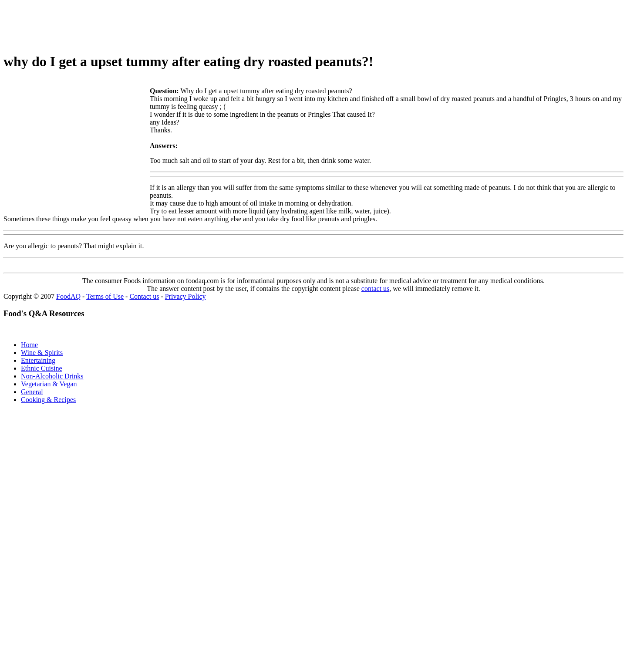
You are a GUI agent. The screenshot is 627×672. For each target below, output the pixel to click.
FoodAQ (68, 296)
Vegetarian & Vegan (49, 384)
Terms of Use (105, 296)
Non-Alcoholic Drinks (52, 376)
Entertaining (38, 360)
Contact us (144, 296)
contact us (375, 289)
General (32, 392)
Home (29, 345)
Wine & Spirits (42, 353)
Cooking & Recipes (48, 400)
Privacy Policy (185, 296)
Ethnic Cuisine (42, 368)
